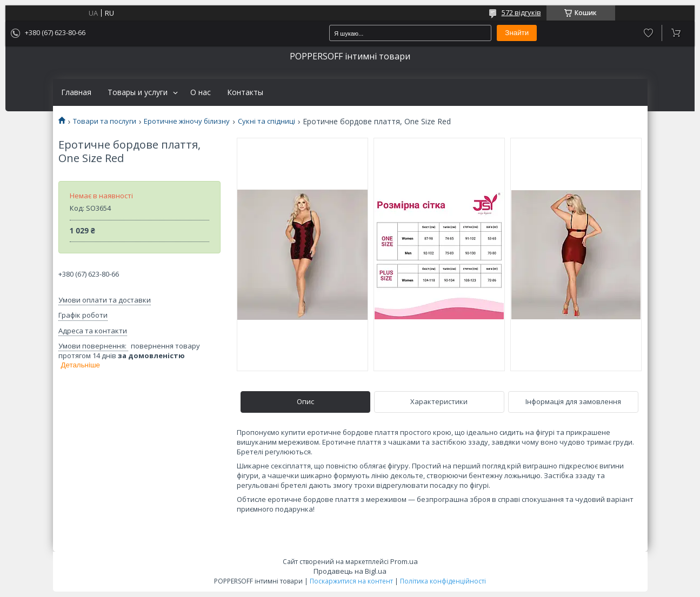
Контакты (245, 92)
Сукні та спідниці (266, 121)
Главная (76, 92)
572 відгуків (521, 12)
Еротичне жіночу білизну (187, 121)
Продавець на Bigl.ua (350, 571)
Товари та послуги (105, 121)
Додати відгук (648, 33)
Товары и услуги (138, 92)
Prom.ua (404, 561)
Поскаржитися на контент (351, 581)
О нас (201, 92)
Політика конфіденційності (443, 581)
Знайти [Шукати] (517, 33)
